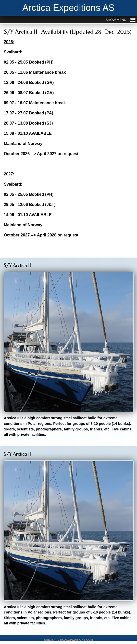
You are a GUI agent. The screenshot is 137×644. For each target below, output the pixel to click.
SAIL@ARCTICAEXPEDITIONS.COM (68, 640)
